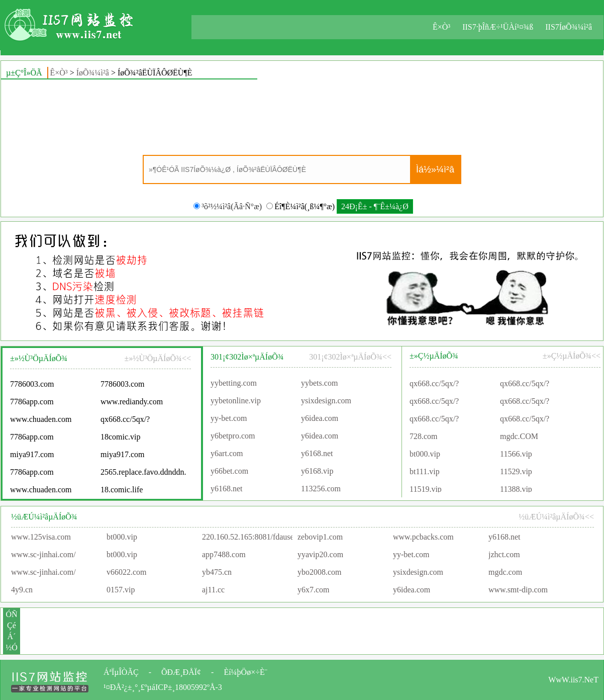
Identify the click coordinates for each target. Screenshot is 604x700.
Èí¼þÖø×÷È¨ (245, 672)
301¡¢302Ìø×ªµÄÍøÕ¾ (247, 357)
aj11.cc (213, 590)
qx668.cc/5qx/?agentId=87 (434, 422)
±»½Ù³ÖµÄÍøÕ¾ (39, 358)
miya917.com (32, 456)
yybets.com (319, 384)
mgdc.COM (519, 437)
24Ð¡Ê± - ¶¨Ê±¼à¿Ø (375, 206)
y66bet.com (229, 472)
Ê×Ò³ (441, 27)
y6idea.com (320, 420)
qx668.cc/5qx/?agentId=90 (125, 423)
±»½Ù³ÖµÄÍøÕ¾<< (158, 358)
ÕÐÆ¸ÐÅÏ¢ (181, 672)
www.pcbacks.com (423, 537)
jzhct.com (504, 554)
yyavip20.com (320, 554)
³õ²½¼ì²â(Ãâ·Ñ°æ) (228, 206)
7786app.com (32, 404)
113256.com (321, 490)
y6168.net (317, 455)
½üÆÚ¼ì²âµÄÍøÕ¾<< (556, 517)
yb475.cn (217, 572)
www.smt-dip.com (518, 590)
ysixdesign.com (326, 402)
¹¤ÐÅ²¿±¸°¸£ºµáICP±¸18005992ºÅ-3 (163, 687)
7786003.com (32, 386)
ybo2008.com (320, 572)
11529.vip (516, 472)
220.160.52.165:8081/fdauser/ (250, 537)
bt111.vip (425, 472)
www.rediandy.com (132, 404)
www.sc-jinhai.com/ (43, 554)
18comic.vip (121, 439)
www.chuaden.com (41, 421)
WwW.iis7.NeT (573, 680)
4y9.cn (22, 590)
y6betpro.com (233, 437)
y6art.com (227, 455)
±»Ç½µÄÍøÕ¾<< (572, 356)
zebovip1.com (320, 537)
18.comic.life (122, 492)
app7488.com (224, 554)
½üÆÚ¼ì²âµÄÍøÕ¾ (44, 517)
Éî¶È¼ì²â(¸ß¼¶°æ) (300, 206)
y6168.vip (317, 472)
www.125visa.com (41, 537)
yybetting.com (234, 384)
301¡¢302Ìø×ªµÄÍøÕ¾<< (350, 357)
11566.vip (516, 455)
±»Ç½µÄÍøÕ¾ (434, 356)
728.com (424, 437)
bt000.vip (425, 455)
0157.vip (121, 590)
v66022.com (127, 572)
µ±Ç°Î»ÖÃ (24, 73)
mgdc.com (505, 572)
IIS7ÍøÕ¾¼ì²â (569, 27)
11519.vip (426, 490)
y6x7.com (314, 590)
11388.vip (516, 490)
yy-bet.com (229, 420)
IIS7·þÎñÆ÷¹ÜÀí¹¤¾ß (498, 27)
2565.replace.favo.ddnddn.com (143, 474)
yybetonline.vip (236, 402)
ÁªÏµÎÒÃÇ (121, 672)
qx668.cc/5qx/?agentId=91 (434, 386)
